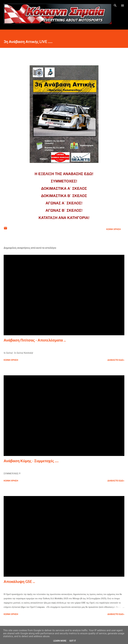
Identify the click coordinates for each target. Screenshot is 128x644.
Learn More (60, 641)
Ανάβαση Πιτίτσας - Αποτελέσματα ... (35, 340)
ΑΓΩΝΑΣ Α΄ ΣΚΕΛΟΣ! (64, 203)
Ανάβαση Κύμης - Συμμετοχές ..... (31, 461)
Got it (73, 641)
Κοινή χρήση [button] (113, 229)
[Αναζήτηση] (115, 5)
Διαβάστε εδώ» (116, 360)
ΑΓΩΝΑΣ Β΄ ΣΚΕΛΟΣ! (64, 210)
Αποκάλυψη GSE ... (19, 581)
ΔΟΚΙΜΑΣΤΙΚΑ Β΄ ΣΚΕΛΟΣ (64, 196)
